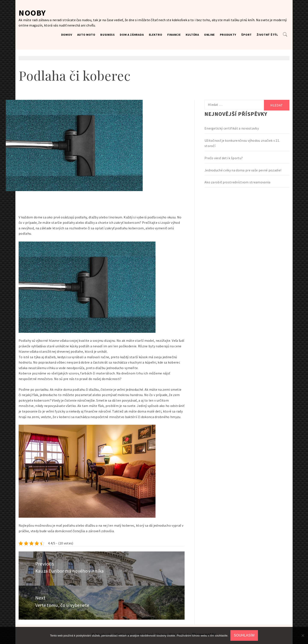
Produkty (228, 35)
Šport (247, 35)
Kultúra (192, 35)
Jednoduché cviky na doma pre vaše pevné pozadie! (243, 170)
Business (108, 35)
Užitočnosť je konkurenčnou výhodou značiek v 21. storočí (242, 143)
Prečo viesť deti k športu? (224, 158)
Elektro (156, 35)
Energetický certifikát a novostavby (232, 128)
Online (209, 35)
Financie (174, 35)
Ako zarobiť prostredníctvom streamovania (238, 182)
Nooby (32, 13)
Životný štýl (267, 35)
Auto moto (86, 35)
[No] (303, 635)
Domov (67, 35)
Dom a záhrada (132, 35)
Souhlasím (244, 635)
